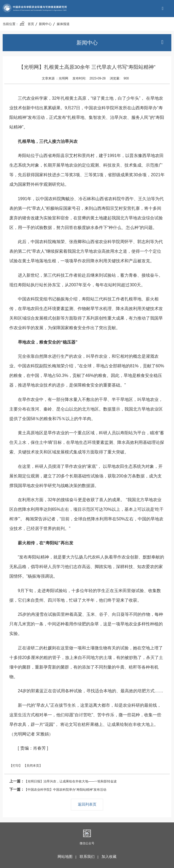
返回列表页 (87, 804)
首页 (27, 24)
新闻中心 (45, 24)
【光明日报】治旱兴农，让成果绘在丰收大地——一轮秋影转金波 (63, 781)
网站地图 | (68, 857)
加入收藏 (109, 857)
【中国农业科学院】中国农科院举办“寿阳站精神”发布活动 (58, 789)
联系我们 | (90, 857)
